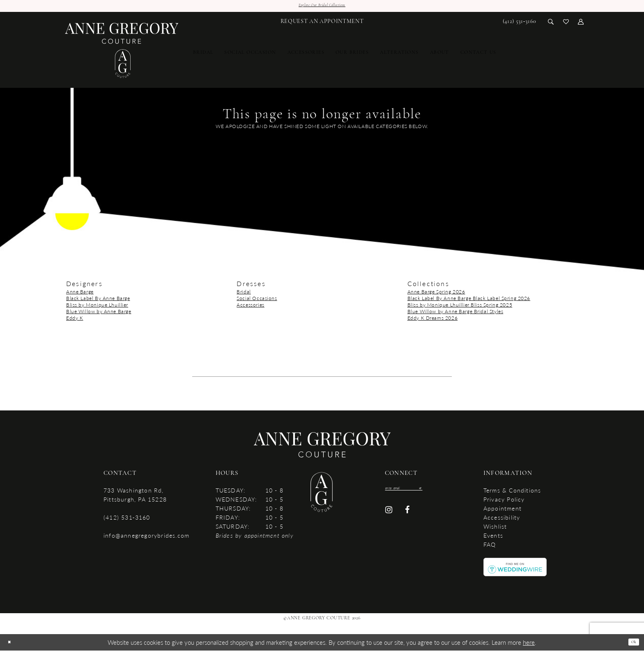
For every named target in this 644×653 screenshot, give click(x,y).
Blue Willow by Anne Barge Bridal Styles (455, 314)
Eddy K (75, 320)
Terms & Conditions (512, 493)
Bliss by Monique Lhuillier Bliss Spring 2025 (460, 307)
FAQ (490, 547)
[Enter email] (415, 492)
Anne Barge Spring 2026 (436, 294)
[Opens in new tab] (515, 569)
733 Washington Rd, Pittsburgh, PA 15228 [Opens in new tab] (135, 497)
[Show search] (551, 24)
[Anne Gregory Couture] (122, 53)
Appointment (503, 511)
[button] (581, 24)
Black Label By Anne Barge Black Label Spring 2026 (469, 301)
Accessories (250, 307)
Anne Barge (80, 294)
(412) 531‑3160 (127, 520)
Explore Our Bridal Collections (322, 7)
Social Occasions (257, 301)
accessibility (502, 520)
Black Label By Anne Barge (98, 301)
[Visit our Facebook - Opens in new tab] (408, 516)
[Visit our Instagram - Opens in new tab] (389, 516)
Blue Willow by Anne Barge (99, 314)
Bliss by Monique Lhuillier (97, 307)
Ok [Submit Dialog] (631, 644)
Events (493, 538)
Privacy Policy (504, 502)
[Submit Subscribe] (440, 492)
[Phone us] (520, 24)
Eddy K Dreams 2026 (432, 320)
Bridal (244, 294)
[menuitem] (322, 24)
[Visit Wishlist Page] (566, 24)
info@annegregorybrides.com (146, 538)
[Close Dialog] (12, 645)
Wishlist (495, 529)
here (529, 645)
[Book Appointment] (322, 24)
